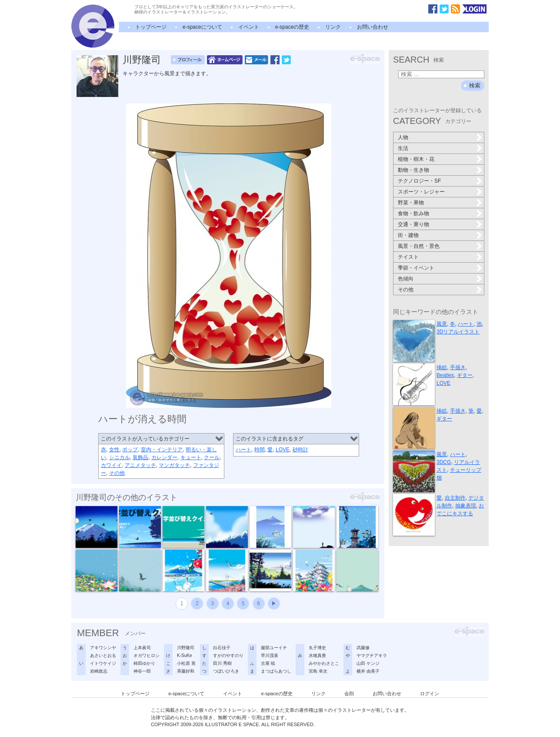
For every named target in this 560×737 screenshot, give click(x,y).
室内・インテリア (162, 450)
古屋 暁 (268, 663)
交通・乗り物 (413, 224)
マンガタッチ (174, 465)
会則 (349, 694)
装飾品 (140, 457)
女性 (114, 450)
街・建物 (408, 235)
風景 (442, 324)
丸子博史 (317, 648)
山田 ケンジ (368, 663)
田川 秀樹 (222, 663)
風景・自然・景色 (419, 246)
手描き (458, 367)
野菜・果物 (411, 203)
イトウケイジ (103, 663)
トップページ (151, 27)
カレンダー (164, 457)
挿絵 (442, 367)
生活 (403, 148)
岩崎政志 (99, 671)
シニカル (120, 457)
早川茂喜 (270, 655)
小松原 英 (186, 663)
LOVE (283, 450)
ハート (243, 450)
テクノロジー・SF (419, 181)
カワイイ (111, 465)
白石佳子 (222, 648)
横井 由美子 (368, 671)
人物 (403, 137)
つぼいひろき (226, 671)
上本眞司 (142, 648)
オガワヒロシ (147, 655)
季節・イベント (416, 268)
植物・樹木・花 (416, 159)
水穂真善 (317, 655)
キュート (191, 457)
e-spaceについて (202, 27)
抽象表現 (466, 506)
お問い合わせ (373, 27)
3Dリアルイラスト (458, 332)
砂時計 (300, 450)
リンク (333, 27)
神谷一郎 (142, 671)
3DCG (444, 462)
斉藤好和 (186, 671)
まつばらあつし (276, 671)
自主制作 (455, 498)
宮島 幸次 (318, 671)
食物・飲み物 (413, 213)
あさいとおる (103, 655)
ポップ (130, 450)
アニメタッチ (140, 465)
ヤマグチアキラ (372, 655)
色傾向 (406, 279)
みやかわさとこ (324, 663)
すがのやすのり (228, 655)
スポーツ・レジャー (421, 192)
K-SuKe (184, 655)
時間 (260, 450)
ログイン (430, 694)
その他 (117, 473)
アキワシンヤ (103, 648)
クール (212, 457)
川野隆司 (142, 60)
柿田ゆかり (144, 663)
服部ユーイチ (274, 648)
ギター (465, 375)
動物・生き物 (413, 170)
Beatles (445, 375)
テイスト (408, 257)
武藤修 (363, 648)
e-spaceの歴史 (292, 27)
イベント (249, 27)
